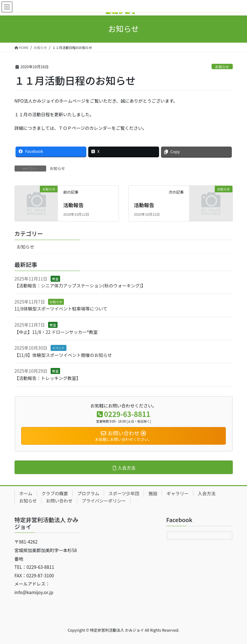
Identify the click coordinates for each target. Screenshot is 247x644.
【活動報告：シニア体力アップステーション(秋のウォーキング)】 (80, 286)
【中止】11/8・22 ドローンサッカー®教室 (56, 332)
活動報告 (73, 205)
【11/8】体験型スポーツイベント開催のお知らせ (63, 355)
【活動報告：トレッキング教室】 (48, 378)
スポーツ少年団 (124, 493)
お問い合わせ (59, 501)
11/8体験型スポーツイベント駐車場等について (61, 309)
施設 (153, 493)
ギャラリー (177, 493)
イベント (59, 348)
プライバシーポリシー (104, 501)
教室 (55, 279)
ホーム (26, 493)
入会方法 (207, 493)
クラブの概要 (55, 493)
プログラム (88, 493)
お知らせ (222, 67)
